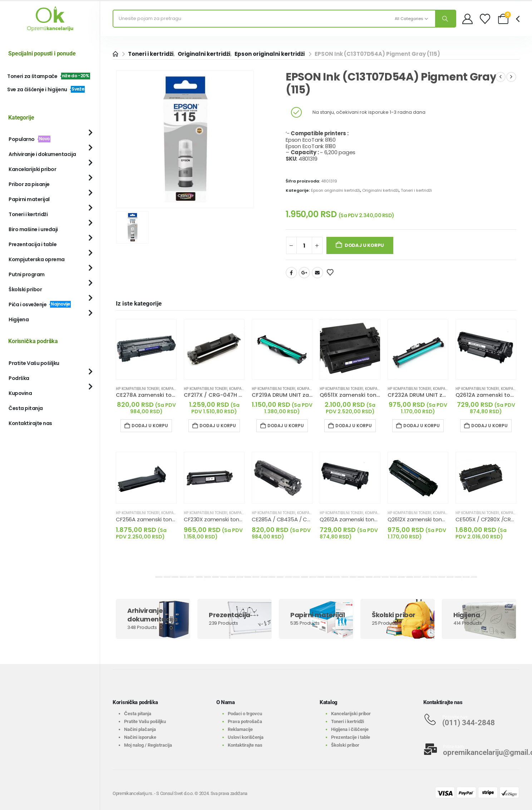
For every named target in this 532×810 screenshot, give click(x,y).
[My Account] (467, 19)
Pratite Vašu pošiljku (34, 363)
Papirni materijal (29, 199)
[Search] (445, 19)
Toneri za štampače (49, 76)
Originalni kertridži (380, 190)
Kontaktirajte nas (30, 423)
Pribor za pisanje (29, 184)
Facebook (291, 273)
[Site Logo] (50, 19)
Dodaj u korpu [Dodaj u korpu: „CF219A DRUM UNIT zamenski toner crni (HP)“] (286, 426)
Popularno (29, 139)
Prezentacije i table (351, 737)
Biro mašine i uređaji (33, 229)
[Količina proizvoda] (304, 245)
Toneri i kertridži (416, 190)
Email (317, 273)
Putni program (27, 274)
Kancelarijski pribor (32, 169)
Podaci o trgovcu (245, 714)
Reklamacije (240, 729)
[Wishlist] (485, 19)
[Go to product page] (146, 350)
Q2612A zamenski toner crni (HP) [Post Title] (361, 519)
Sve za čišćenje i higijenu (46, 89)
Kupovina (20, 393)
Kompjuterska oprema (37, 259)
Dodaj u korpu (364, 245)
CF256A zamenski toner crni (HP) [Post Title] (158, 519)
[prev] (501, 77)
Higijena (19, 319)
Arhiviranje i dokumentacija (42, 154)
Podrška (19, 378)
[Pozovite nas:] (472, 719)
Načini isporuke (140, 737)
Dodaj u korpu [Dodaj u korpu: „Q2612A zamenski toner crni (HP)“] (489, 426)
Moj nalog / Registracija (148, 745)
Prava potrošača (245, 721)
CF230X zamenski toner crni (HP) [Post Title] (226, 519)
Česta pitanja (26, 408)
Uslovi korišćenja (246, 737)
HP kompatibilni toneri (138, 389)
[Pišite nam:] (472, 749)
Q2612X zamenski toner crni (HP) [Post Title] (429, 519)
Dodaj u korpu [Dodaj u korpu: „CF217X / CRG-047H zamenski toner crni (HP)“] (218, 426)
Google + (304, 273)
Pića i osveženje (40, 304)
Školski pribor (25, 289)
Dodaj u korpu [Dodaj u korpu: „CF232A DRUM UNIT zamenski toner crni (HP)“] (422, 426)
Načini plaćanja (140, 729)
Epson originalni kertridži (336, 190)
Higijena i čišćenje (350, 729)
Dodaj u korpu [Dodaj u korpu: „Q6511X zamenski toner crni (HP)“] (354, 426)
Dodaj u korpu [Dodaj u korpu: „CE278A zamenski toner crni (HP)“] (150, 426)
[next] (511, 77)
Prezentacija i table (33, 244)
